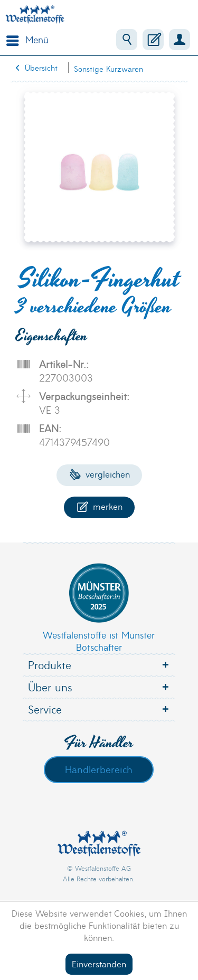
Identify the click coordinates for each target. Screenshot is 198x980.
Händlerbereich (99, 769)
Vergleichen (100, 474)
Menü (27, 39)
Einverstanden (99, 963)
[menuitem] (25, 40)
